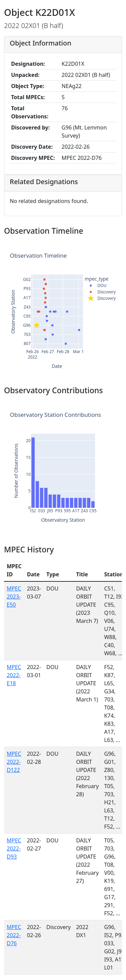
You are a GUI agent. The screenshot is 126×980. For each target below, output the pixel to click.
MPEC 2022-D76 (14, 935)
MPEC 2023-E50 (14, 597)
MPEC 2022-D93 (14, 848)
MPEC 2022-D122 (14, 762)
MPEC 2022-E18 (14, 675)
